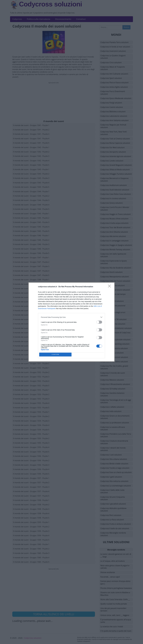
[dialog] (71, 322)
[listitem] (71, 317)
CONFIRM (55, 354)
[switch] (99, 322)
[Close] (110, 287)
